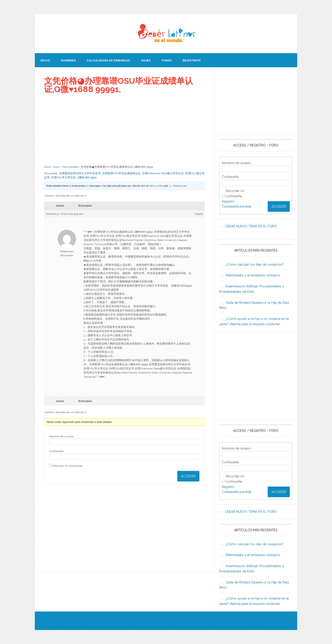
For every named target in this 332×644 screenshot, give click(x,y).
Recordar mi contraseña (68, 466)
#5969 (199, 214)
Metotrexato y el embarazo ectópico (253, 275)
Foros (56, 167)
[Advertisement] (124, 129)
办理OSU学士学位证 (63, 177)
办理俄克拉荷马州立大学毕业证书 (80, 173)
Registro (228, 201)
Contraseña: (57, 451)
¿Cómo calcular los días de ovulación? (255, 264)
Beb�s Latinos (166, 34)
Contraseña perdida (236, 206)
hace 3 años (156, 186)
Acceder (188, 476)
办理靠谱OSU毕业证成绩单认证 (121, 173)
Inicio (47, 167)
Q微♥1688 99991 (87, 177)
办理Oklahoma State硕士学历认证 (163, 173)
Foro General (70, 167)
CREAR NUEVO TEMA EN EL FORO (251, 226)
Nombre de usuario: (62, 436)
